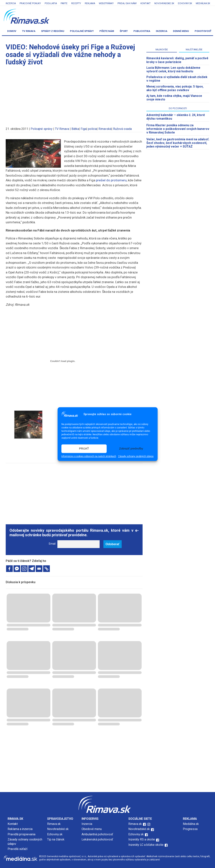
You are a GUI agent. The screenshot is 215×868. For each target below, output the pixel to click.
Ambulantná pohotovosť (98, 834)
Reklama (90, 3)
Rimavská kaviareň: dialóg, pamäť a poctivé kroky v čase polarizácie (177, 60)
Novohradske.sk (164, 3)
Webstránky (106, 3)
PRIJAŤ (84, 449)
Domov (12, 31)
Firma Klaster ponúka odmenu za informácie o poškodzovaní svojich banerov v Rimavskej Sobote (178, 129)
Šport (124, 31)
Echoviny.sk (185, 3)
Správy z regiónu (53, 31)
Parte (64, 3)
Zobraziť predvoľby (131, 449)
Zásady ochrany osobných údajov (136, 456)
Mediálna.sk (203, 3)
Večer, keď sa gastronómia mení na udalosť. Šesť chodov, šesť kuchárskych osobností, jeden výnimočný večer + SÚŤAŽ (178, 143)
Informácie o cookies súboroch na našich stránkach (89, 456)
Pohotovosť (203, 31)
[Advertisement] (74, 95)
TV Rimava (29, 31)
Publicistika (142, 31)
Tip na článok (56, 839)
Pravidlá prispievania (21, 834)
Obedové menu (92, 829)
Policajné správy (82, 31)
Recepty (76, 3)
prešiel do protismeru (111, 180)
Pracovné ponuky (30, 3)
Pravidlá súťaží (17, 849)
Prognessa (190, 829)
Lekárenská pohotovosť (98, 839)
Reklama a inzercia (20, 829)
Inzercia (11, 3)
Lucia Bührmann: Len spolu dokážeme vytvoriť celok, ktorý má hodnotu (173, 70)
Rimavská (105, 129)
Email (52, 544)
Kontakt (146, 3)
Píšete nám (107, 31)
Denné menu (181, 31)
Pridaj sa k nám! (127, 3)
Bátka (75, 129)
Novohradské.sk (58, 829)
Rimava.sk (54, 824)
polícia (92, 129)
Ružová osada (122, 129)
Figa (83, 129)
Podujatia (51, 3)
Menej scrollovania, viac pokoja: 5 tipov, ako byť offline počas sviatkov (175, 88)
